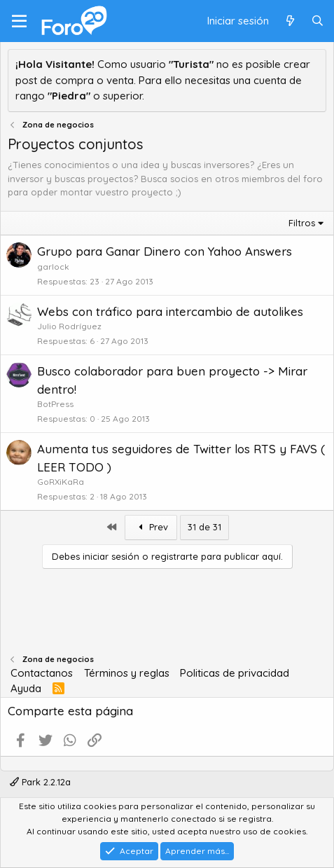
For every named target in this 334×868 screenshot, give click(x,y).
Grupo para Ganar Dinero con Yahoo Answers (165, 251)
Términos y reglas (127, 673)
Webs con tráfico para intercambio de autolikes (170, 311)
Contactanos (42, 673)
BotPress (55, 404)
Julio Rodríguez (69, 326)
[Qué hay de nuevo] (290, 21)
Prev (151, 527)
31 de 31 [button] (204, 527)
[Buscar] (318, 21)
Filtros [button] (302, 223)
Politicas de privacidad (235, 673)
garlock (53, 267)
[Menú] (19, 21)
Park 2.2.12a (40, 782)
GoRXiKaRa (61, 482)
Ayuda (26, 688)
